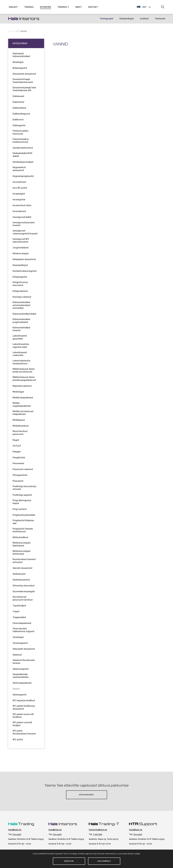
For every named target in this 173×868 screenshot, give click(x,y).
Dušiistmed (18, 103)
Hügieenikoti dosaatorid (19, 170)
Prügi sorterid (19, 510)
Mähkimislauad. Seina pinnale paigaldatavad (24, 380)
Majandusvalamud (22, 387)
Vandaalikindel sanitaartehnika (21, 677)
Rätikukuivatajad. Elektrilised (22, 546)
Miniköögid (18, 393)
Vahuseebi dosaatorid (24, 650)
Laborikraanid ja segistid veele (21, 347)
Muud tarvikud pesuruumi (20, 434)
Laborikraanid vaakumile (20, 355)
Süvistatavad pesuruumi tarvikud (22, 600)
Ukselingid (18, 639)
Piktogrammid (20, 476)
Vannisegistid (19, 696)
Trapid (16, 613)
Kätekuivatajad (21, 255)
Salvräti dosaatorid (22, 569)
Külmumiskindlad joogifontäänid (21, 322)
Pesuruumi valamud (23, 471)
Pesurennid (18, 465)
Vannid (16, 690)
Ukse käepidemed (22, 624)
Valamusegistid (21, 670)
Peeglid (17, 453)
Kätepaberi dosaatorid (24, 261)
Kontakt (93, 8)
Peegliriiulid (19, 459)
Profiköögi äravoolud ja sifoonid (24, 489)
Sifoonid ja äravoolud (23, 587)
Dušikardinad (19, 109)
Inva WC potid (20, 189)
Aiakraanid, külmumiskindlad (21, 56)
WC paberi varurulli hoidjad (22, 725)
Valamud (17, 656)
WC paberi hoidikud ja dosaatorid (24, 709)
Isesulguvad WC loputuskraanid (21, 242)
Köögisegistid (20, 278)
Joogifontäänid (20, 249)
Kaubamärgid (126, 20)
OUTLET (17, 447)
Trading (29, 8)
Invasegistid (19, 201)
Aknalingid (18, 63)
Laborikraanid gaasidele (20, 339)
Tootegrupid (106, 20)
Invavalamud (19, 213)
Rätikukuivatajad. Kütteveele (22, 554)
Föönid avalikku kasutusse (21, 134)
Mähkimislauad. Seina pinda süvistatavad (24, 372)
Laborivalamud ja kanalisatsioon (21, 363)
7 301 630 (98, 836)
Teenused (160, 20)
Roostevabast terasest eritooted (24, 562)
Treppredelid (19, 618)
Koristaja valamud (22, 298)
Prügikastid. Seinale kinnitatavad (23, 531)
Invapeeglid (19, 195)
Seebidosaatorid (21, 581)
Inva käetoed (19, 183)
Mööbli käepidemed (23, 399)
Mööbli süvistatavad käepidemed (23, 414)
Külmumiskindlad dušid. (25, 315)
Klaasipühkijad (20, 266)
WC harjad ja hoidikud (24, 702)
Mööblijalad (19, 421)
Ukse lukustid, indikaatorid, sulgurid (23, 631)
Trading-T (63, 8)
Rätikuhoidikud (20, 539)
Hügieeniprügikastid (23, 177)
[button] (163, 8)
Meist (79, 8)
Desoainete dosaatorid (24, 75)
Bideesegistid (20, 69)
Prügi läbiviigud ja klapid (22, 503)
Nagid (16, 441)
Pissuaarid (18, 482)
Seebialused (19, 575)
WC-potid (18, 741)
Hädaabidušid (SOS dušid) (22, 156)
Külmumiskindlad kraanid (21, 330)
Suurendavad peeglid (24, 593)
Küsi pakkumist (86, 796)
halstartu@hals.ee (98, 831)
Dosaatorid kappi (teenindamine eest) (23, 82)
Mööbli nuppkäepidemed (22, 406)
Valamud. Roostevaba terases (24, 663)
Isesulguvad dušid (22, 218)
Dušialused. (19, 98)
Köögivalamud (20, 292)
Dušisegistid (19, 127)
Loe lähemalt (104, 861)
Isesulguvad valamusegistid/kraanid (25, 233)
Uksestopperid (20, 644)
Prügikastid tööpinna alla (23, 523)
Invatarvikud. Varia (22, 207)
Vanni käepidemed (22, 684)
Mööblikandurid (21, 427)
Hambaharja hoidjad (23, 163)
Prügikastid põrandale (24, 516)
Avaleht (13, 8)
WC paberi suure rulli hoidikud (23, 717)
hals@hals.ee (15, 831)
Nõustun (69, 861)
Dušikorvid (18, 121)
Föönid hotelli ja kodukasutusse (21, 142)
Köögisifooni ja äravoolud (20, 285)
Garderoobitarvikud (23, 149)
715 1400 (17, 836)
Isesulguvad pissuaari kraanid (24, 225)
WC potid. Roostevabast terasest (24, 734)
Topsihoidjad (19, 607)
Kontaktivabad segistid (24, 272)
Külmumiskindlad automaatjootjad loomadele (21, 306)
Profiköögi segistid (22, 496)
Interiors (45, 8)
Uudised (144, 20)
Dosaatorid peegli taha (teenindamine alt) (24, 90)
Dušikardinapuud (21, 115)
